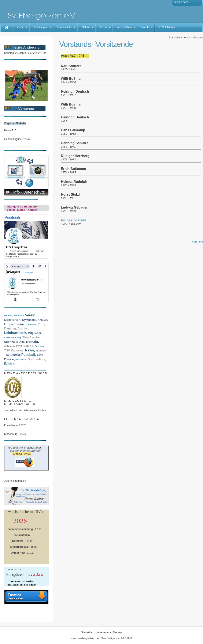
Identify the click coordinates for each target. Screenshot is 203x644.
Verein (21, 27)
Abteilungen (41, 27)
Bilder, (9, 364)
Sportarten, (13, 320)
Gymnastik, (29, 320)
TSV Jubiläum (167, 27)
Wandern (41, 351)
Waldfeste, (19, 316)
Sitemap (117, 632)
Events (145, 27)
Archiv (103, 27)
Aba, (22, 342)
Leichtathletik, (16, 333)
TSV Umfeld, (12, 355)
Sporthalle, (11, 342)
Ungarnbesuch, (16, 324)
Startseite (174, 38)
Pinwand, (33, 325)
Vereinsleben (124, 27)
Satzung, (40, 346)
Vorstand (198, 38)
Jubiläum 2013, (13, 346)
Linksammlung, (13, 338)
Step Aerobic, (32, 337)
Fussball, (29, 355)
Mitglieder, (35, 333)
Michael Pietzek (73, 220)
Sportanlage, (37, 359)
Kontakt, (32, 342)
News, (30, 350)
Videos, (29, 346)
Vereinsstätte (65, 27)
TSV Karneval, (14, 350)
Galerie (86, 27)
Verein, (31, 315)
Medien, (9, 316)
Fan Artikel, (21, 360)
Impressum (102, 632)
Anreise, (43, 320)
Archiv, (23, 328)
